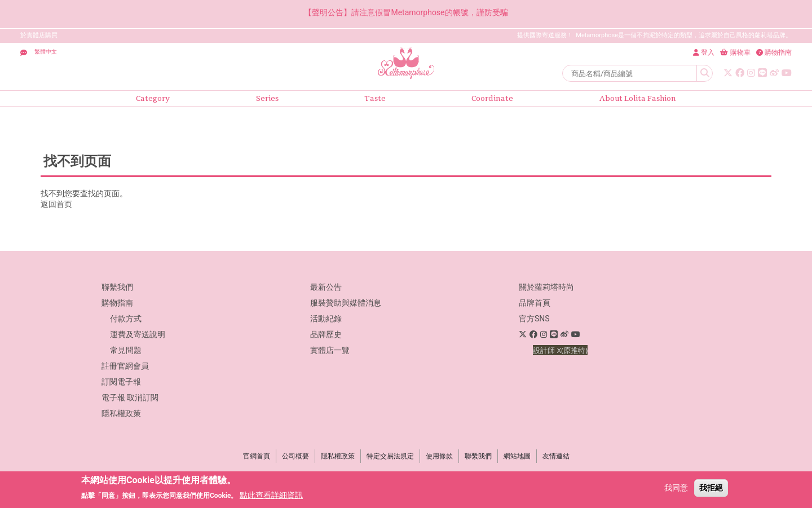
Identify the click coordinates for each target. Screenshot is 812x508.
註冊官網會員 (125, 366)
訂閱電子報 (121, 382)
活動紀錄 (326, 319)
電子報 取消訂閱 (130, 397)
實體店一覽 (330, 350)
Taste (375, 98)
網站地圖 (517, 456)
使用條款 (439, 456)
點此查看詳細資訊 (271, 495)
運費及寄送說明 (138, 334)
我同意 (676, 488)
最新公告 (326, 287)
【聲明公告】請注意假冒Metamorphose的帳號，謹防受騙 (406, 12)
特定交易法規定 (390, 456)
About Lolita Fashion (638, 98)
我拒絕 (711, 488)
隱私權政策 (121, 413)
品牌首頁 (535, 303)
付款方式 (126, 319)
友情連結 (556, 456)
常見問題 (126, 350)
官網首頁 (257, 456)
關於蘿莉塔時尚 (546, 287)
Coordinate (492, 98)
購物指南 (117, 303)
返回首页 (56, 204)
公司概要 (295, 456)
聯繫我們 (117, 287)
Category (153, 98)
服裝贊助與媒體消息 (346, 303)
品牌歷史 (326, 334)
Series (267, 98)
